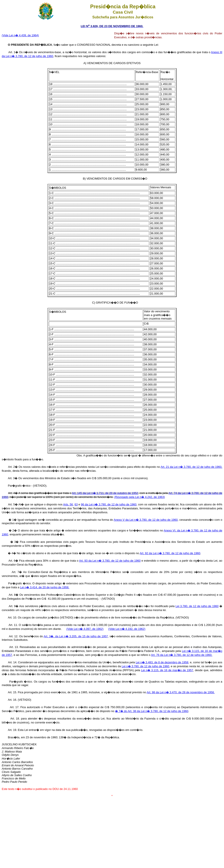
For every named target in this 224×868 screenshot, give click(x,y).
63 (76, 504)
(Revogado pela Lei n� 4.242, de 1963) (140, 497)
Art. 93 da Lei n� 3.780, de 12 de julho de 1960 (110, 561)
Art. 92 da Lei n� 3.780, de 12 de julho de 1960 (170, 553)
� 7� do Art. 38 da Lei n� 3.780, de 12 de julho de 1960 (152, 711)
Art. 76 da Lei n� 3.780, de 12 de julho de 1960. (182, 655)
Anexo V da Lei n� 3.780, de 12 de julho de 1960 (146, 520)
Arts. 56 (68, 504)
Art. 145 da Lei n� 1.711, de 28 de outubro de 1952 (105, 493)
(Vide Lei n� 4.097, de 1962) (85, 629)
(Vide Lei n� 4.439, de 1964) (20, 35)
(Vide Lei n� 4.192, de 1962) (127, 629)
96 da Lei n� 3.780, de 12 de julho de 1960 (109, 504)
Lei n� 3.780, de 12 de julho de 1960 (145, 666)
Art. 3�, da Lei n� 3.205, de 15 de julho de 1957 (76, 636)
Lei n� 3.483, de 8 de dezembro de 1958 (162, 662)
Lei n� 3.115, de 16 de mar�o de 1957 (167, 670)
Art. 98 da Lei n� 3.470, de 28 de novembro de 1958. (181, 692)
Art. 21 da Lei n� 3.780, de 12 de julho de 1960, (191, 467)
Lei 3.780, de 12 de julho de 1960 (197, 606)
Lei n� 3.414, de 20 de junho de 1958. (45, 587)
